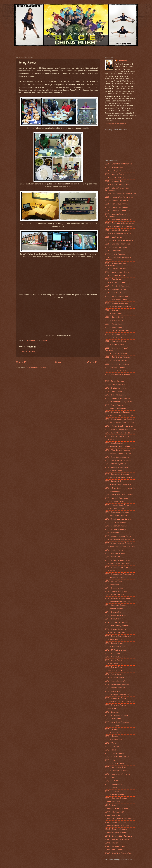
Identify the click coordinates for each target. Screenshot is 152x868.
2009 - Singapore (113, 802)
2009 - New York (112, 815)
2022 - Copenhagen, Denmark (118, 374)
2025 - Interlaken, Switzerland (119, 227)
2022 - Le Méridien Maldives (117, 364)
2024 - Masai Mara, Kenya (117, 272)
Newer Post (23, 362)
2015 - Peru (110, 571)
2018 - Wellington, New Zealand (119, 416)
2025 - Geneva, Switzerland (117, 185)
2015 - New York (112, 533)
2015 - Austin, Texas (114, 581)
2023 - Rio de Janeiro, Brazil (118, 296)
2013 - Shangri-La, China (116, 647)
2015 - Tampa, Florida (115, 550)
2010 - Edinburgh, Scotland (117, 770)
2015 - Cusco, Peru (113, 557)
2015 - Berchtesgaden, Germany (119, 519)
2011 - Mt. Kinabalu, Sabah (117, 715)
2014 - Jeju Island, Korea (116, 591)
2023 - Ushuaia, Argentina (116, 303)
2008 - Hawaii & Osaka (115, 846)
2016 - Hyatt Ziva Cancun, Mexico (119, 495)
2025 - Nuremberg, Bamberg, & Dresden (118, 259)
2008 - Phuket (111, 843)
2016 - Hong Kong (113, 491)
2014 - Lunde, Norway (114, 595)
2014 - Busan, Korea (114, 588)
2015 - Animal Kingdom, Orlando (119, 536)
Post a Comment (28, 352)
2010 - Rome (110, 750)
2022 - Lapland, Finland (116, 371)
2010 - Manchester (113, 784)
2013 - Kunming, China (114, 640)
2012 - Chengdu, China (114, 671)
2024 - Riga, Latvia (113, 279)
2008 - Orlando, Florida (116, 829)
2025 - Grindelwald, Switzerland (119, 223)
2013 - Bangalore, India (115, 633)
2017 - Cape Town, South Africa (119, 478)
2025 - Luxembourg (113, 251)
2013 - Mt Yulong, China (115, 650)
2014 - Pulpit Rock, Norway (117, 615)
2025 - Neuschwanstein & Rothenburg (116, 264)
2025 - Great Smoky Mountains (119, 164)
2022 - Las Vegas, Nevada (116, 354)
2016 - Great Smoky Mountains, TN (120, 488)
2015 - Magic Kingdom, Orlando (119, 543)
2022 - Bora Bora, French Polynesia (116, 349)
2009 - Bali (110, 805)
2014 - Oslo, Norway (114, 619)
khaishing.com (123, 61)
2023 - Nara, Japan (114, 327)
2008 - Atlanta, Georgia (116, 833)
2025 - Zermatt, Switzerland (118, 200)
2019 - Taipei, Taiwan (114, 405)
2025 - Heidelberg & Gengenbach (119, 240)
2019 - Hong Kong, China (115, 395)
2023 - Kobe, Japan (113, 324)
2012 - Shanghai (112, 712)
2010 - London (111, 788)
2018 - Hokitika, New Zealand (118, 436)
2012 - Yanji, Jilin (113, 691)
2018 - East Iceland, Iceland (117, 457)
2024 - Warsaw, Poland (115, 289)
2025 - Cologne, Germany (116, 247)
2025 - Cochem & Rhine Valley (118, 244)
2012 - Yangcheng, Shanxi (116, 698)
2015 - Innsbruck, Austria (116, 526)
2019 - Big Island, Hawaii (116, 388)
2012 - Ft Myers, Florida (116, 705)
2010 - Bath (110, 777)
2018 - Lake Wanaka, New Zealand (120, 433)
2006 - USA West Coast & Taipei (119, 853)
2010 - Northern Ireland (116, 798)
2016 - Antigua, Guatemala (117, 498)
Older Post (94, 362)
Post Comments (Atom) (36, 367)
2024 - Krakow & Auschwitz (117, 286)
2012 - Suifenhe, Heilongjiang (117, 695)
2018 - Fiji (110, 440)
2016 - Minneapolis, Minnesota (118, 485)
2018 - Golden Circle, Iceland (118, 447)
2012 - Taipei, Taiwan (114, 674)
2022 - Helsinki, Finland (115, 367)
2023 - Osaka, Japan (114, 317)
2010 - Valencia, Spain (115, 764)
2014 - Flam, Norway (114, 609)
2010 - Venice (111, 743)
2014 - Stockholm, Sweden (116, 622)
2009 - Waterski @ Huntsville (118, 808)
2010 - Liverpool (112, 791)
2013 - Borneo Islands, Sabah (118, 636)
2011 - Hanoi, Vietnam (114, 719)
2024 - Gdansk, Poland (115, 293)
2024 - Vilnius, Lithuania (115, 283)
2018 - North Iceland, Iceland (118, 453)
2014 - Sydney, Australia (116, 629)
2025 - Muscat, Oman (114, 174)
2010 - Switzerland (113, 740)
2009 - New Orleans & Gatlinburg (120, 819)
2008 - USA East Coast (115, 822)
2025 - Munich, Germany (116, 269)
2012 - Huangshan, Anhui (116, 681)
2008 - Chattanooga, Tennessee (119, 836)
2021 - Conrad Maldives (115, 385)
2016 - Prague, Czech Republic (118, 505)
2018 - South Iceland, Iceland (118, 460)
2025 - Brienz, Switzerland (117, 207)
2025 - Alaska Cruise (114, 167)
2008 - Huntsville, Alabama (117, 839)
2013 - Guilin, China (113, 660)
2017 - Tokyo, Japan (114, 471)
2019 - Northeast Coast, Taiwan (119, 402)
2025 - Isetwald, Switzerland (118, 204)
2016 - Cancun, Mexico (115, 502)
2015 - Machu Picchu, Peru (116, 567)
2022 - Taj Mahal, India (116, 334)
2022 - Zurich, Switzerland (117, 360)
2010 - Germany (112, 736)
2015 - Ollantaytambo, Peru (117, 564)
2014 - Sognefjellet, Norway (117, 602)
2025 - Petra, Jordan (114, 178)
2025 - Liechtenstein (114, 237)
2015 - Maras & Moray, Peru (118, 560)
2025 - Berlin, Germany (115, 254)
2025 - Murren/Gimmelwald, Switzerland (117, 215)
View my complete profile (115, 124)
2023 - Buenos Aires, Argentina (118, 307)
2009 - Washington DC (115, 812)
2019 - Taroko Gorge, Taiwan (117, 398)
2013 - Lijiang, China (114, 643)
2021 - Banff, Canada (114, 381)
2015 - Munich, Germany (115, 529)
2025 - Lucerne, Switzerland (117, 230)
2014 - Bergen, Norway (115, 612)
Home (58, 362)
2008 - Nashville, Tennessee (117, 826)
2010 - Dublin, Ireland (115, 795)
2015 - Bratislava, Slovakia (117, 512)
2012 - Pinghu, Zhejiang (115, 688)
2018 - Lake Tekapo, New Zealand (119, 423)
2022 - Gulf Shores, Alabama (118, 357)
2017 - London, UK (113, 481)
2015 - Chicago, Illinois (115, 553)
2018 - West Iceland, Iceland (118, 450)
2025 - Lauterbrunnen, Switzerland (120, 194)
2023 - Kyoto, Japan (114, 320)
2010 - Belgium (112, 729)
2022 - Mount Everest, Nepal (118, 331)
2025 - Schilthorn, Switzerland (118, 220)
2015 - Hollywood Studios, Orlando (120, 540)
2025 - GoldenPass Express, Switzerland (117, 189)
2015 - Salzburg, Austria (116, 522)
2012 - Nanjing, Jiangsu (115, 677)
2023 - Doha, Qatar (114, 314)
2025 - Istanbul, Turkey (115, 181)
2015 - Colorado (112, 584)
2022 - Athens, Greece (114, 345)
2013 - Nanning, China (114, 664)
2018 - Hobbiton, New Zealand (118, 412)
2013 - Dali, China (113, 653)
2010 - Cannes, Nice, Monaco (117, 757)
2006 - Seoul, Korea (114, 850)
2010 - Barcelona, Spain (116, 767)
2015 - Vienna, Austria (115, 509)
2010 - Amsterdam (113, 733)
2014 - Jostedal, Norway (116, 605)
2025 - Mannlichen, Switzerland (119, 197)
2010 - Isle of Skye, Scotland (118, 774)
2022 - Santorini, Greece (116, 341)
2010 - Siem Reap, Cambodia (117, 722)
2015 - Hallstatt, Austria (116, 516)
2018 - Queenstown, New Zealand (119, 426)
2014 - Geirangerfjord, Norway (119, 598)
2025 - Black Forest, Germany (118, 234)
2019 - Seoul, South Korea (116, 409)
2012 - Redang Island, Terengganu (120, 702)
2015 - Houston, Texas (114, 578)
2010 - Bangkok (112, 726)
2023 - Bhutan (111, 310)
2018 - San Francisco (114, 443)
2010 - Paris (110, 760)
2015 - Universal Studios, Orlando (120, 547)
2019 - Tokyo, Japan (114, 391)
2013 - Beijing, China (114, 667)
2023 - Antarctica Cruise (116, 300)
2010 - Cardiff (111, 781)
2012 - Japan (111, 709)
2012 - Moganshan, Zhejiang (117, 684)
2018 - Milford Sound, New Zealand (120, 429)
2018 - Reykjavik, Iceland (116, 464)
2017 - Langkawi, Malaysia (117, 467)
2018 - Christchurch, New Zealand (120, 419)
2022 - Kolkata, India (114, 338)
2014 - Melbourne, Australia (117, 626)
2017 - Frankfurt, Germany (117, 474)
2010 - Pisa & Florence (115, 753)
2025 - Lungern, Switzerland (118, 211)
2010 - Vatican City (113, 746)
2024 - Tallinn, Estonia (115, 276)
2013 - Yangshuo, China (115, 657)
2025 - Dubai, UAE (113, 171)
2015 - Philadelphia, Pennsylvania (120, 574)
